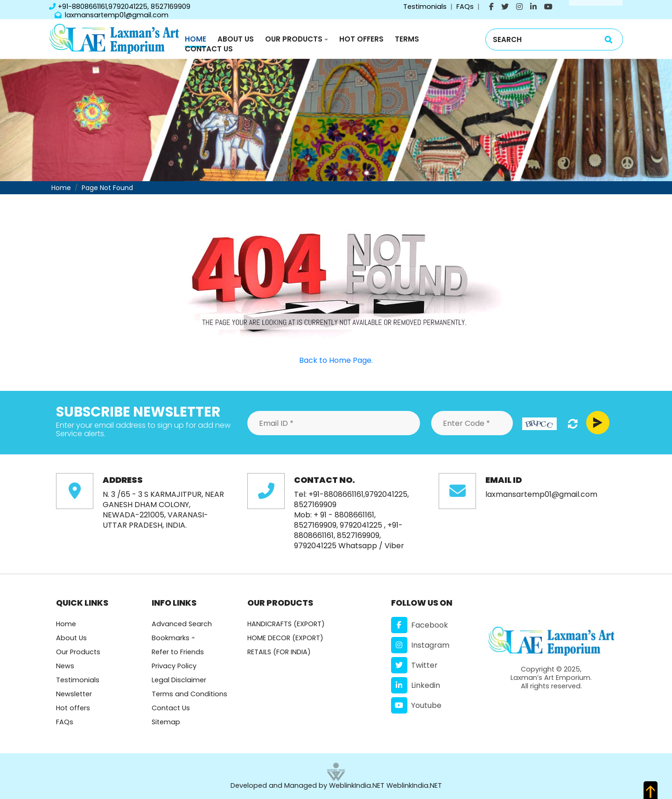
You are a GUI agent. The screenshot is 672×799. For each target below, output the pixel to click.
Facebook (420, 625)
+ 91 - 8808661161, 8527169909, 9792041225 (338, 520)
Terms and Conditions (189, 694)
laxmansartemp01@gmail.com (112, 15)
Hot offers (73, 708)
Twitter (414, 665)
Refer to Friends (178, 652)
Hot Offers (361, 39)
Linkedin (416, 685)
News (65, 666)
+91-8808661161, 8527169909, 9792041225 (348, 535)
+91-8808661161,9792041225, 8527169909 (120, 7)
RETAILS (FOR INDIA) (279, 652)
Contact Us (209, 49)
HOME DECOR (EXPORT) (285, 638)
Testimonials (425, 7)
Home (196, 39)
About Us (236, 39)
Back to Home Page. (336, 360)
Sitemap (166, 722)
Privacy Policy (174, 666)
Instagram (420, 645)
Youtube (416, 705)
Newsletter (74, 694)
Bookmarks (171, 638)
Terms (407, 39)
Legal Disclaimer (179, 680)
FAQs (465, 7)
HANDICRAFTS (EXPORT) (286, 624)
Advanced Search (182, 624)
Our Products (294, 39)
